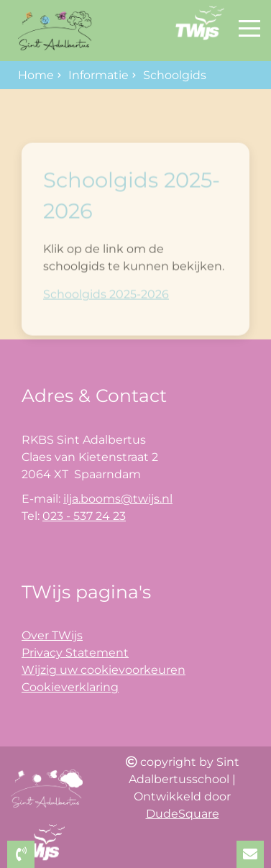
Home (36, 75)
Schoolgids (175, 75)
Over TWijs (52, 635)
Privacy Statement (75, 653)
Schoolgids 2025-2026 (106, 310)
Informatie (98, 75)
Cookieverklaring (70, 687)
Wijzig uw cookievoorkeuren (104, 670)
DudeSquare (183, 814)
